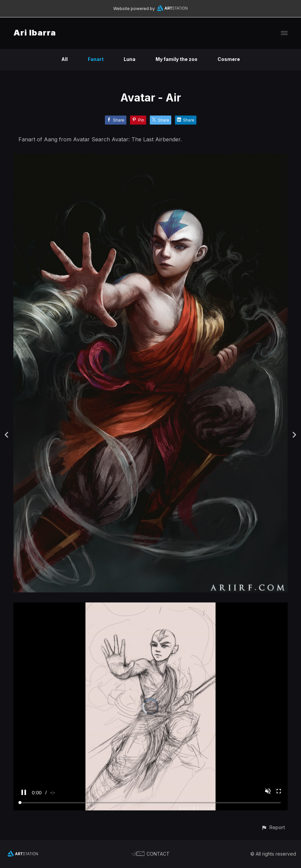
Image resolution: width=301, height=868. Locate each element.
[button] (273, 827)
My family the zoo (176, 59)
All (65, 59)
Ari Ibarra (35, 33)
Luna (130, 59)
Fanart (96, 59)
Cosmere (229, 59)
